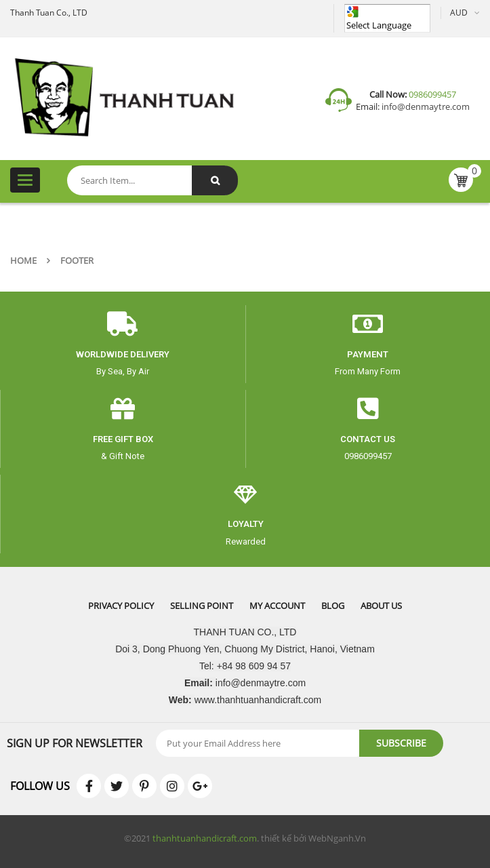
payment (368, 354)
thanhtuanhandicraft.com (205, 838)
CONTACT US (368, 439)
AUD (459, 13)
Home (23, 260)
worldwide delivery (123, 354)
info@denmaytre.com (425, 106)
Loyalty (246, 524)
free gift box (123, 439)
